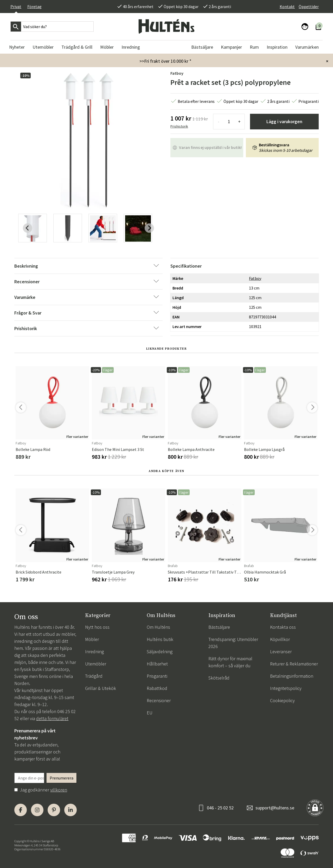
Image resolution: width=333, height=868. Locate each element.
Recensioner (159, 700)
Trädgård (94, 676)
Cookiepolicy (282, 700)
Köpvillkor (280, 639)
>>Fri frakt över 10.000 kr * (165, 61)
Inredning (94, 652)
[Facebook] (21, 810)
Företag (34, 7)
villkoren (59, 790)
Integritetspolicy (286, 688)
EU (150, 713)
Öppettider (309, 7)
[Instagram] (37, 810)
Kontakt (287, 7)
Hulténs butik (160, 639)
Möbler (92, 639)
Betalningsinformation (292, 676)
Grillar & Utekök (101, 688)
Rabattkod (157, 688)
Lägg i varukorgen (284, 121)
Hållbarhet (157, 664)
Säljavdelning (160, 652)
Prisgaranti (157, 676)
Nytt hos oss (97, 627)
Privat (16, 7)
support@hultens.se (275, 808)
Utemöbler (96, 664)
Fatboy (177, 73)
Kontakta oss (283, 627)
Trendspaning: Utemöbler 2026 (233, 643)
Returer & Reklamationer (294, 664)
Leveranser (281, 652)
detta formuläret (52, 718)
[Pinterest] (54, 810)
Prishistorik (179, 126)
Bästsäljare (219, 627)
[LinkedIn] (71, 810)
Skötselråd (219, 678)
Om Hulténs (158, 627)
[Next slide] (149, 228)
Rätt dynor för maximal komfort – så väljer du (230, 662)
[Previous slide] (28, 228)
